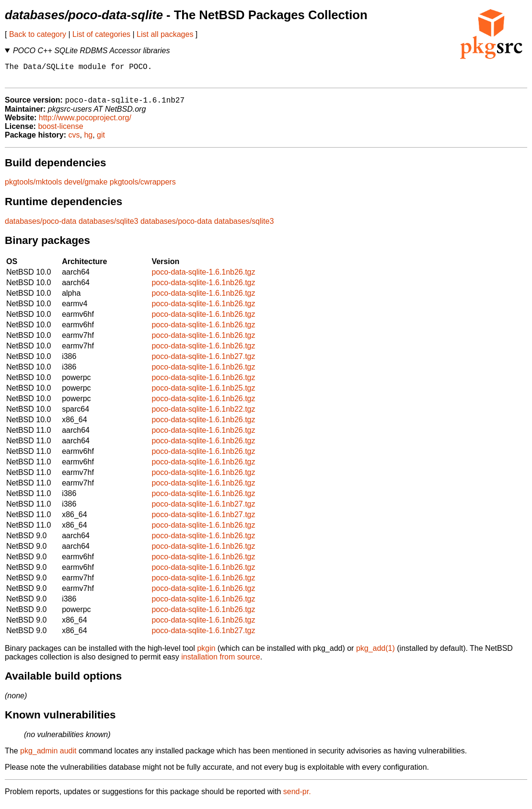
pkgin (206, 653)
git (101, 140)
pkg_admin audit (48, 756)
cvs (74, 140)
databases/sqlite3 (109, 226)
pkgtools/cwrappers (143, 187)
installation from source (221, 662)
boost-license (60, 132)
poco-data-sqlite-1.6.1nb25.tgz (203, 393)
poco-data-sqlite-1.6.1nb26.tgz (203, 277)
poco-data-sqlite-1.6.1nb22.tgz (203, 414)
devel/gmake (86, 187)
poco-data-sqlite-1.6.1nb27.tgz (203, 362)
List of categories (101, 34)
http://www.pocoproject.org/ (85, 123)
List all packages (165, 34)
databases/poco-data (40, 226)
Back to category (38, 34)
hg (88, 140)
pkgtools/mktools (33, 187)
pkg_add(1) (376, 653)
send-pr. (297, 797)
